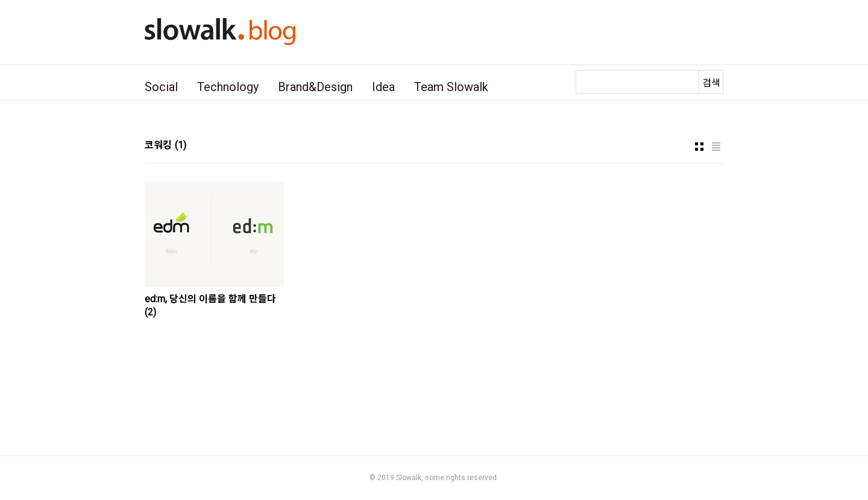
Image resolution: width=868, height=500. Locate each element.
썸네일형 (699, 147)
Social (161, 87)
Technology (228, 87)
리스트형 (716, 147)
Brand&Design (315, 87)
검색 (711, 83)
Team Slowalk (451, 87)
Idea (383, 87)
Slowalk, (410, 478)
